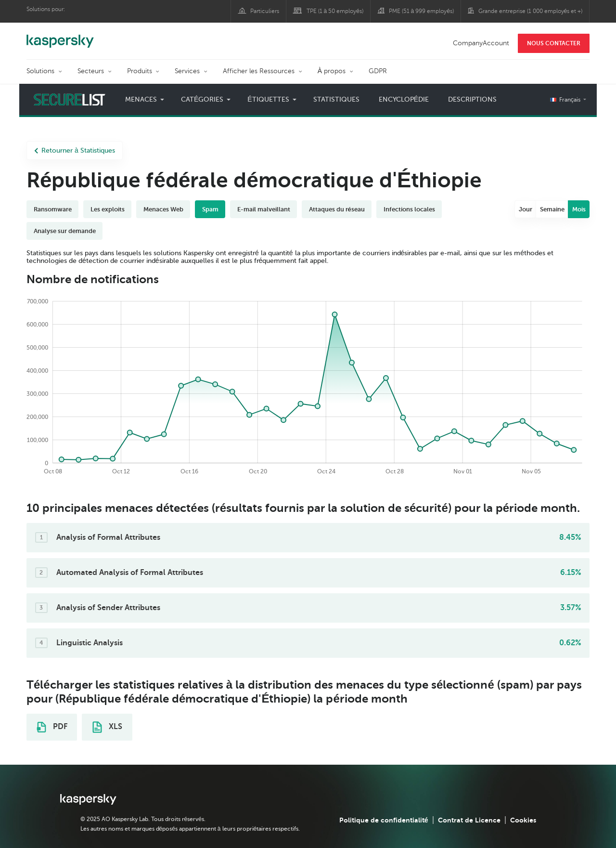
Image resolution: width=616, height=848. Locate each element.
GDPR (378, 71)
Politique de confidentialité (384, 820)
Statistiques (336, 99)
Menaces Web (163, 209)
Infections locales (409, 209)
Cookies (523, 820)
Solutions (40, 71)
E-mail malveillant (264, 209)
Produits (140, 71)
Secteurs (91, 71)
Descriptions (472, 99)
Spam (210, 209)
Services (187, 71)
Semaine (552, 209)
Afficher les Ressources (259, 71)
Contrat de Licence (469, 820)
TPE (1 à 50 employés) (335, 11)
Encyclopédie (404, 99)
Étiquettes (268, 99)
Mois (579, 209)
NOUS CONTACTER (554, 43)
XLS (107, 727)
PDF (52, 727)
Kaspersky (60, 36)
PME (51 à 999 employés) (421, 11)
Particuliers (265, 11)
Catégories (202, 99)
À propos (332, 71)
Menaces (141, 99)
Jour (526, 209)
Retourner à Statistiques (75, 150)
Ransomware (53, 209)
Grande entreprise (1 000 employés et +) (531, 11)
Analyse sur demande (65, 231)
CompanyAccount (481, 43)
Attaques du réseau (337, 209)
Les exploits (108, 209)
